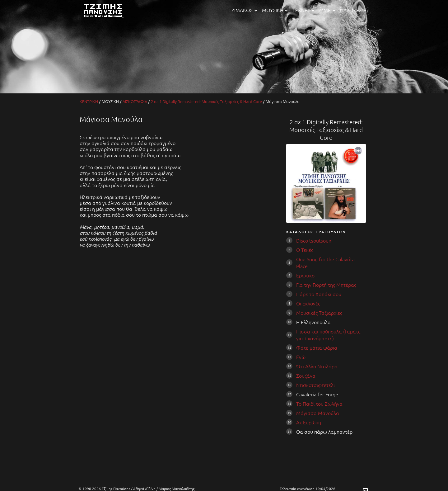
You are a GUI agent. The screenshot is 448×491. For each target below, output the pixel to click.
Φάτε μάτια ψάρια (317, 347)
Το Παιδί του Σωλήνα (319, 404)
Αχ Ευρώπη (309, 422)
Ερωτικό (305, 275)
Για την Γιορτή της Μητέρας (326, 285)
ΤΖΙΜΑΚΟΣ (243, 10)
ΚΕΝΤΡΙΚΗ (89, 101)
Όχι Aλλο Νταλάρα (317, 366)
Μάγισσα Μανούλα (318, 413)
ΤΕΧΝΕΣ (303, 10)
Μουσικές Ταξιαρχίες (319, 313)
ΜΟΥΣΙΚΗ (275, 10)
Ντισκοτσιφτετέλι (315, 385)
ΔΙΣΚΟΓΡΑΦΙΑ (135, 101)
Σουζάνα (306, 375)
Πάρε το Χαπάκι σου (319, 294)
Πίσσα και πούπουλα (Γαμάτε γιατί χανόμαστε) (328, 335)
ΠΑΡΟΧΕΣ (353, 10)
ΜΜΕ (327, 10)
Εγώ (301, 357)
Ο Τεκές (305, 250)
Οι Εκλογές (308, 303)
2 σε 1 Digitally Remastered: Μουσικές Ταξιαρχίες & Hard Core (206, 101)
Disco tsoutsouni (314, 240)
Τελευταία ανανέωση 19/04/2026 (308, 489)
